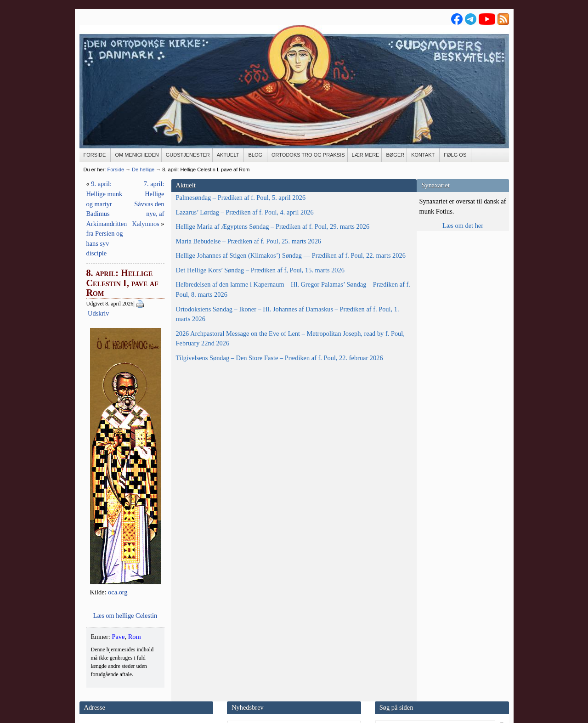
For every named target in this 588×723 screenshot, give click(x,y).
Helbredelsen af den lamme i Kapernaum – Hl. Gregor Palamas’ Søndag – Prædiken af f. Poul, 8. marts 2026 (126, 398)
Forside (116, 169)
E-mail (88, 661)
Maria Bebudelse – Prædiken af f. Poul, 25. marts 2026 (126, 286)
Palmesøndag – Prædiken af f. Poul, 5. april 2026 (124, 203)
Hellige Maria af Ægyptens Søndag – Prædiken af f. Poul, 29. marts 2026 (124, 256)
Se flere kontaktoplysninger (116, 685)
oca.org (287, 513)
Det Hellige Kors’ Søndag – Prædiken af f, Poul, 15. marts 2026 (121, 359)
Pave (210, 557)
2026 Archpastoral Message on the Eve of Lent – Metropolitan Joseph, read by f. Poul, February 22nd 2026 (125, 487)
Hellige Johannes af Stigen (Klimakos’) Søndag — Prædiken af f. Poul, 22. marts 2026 (119, 320)
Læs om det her (463, 226)
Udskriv (248, 234)
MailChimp (290, 658)
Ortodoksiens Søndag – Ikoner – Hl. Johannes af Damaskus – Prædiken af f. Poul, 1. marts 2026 (127, 443)
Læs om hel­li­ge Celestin (294, 536)
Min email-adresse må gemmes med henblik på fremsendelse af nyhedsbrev (289, 643)
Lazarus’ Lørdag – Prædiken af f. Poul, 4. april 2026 (128, 227)
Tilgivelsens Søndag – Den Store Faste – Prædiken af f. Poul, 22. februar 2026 (127, 527)
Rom (226, 557)
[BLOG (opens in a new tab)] (256, 155)
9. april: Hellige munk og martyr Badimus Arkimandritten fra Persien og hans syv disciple (230, 194)
